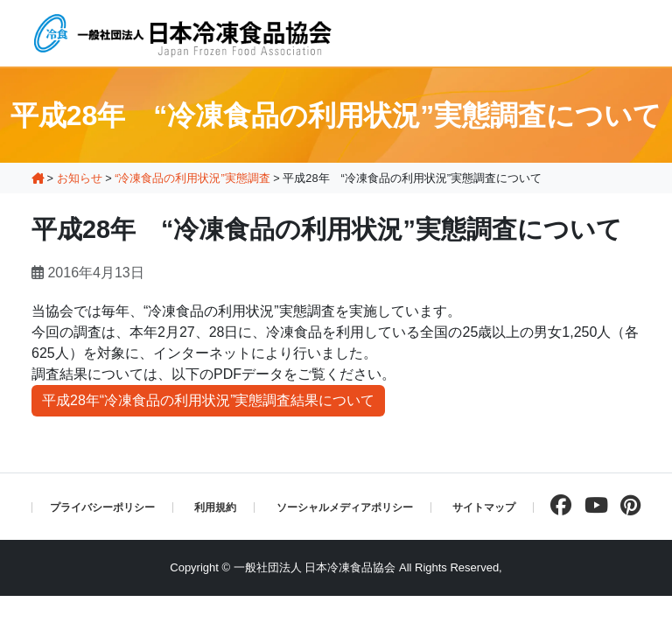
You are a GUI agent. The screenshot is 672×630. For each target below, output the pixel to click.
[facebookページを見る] (556, 505)
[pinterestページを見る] (626, 505)
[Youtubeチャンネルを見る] (592, 505)
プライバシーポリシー (102, 507)
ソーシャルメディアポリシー (345, 507)
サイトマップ (484, 507)
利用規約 (215, 507)
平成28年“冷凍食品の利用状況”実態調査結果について (208, 400)
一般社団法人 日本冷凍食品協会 (315, 567)
